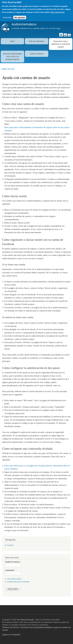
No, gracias (20, 17)
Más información (58, 12)
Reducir (69, 35)
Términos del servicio (11, 627)
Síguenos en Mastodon (11, 635)
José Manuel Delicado (25, 620)
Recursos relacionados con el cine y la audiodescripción (12, 57)
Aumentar (61, 35)
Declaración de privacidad (31, 627)
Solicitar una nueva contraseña (18, 582)
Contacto (10, 545)
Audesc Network (37, 54)
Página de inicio (8, 69)
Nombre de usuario (13, 562)
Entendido (7, 17)
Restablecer (65, 35)
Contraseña (10, 570)
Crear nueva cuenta (14, 579)
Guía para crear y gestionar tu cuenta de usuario (61, 44)
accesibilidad (47, 627)
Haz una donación (37, 41)
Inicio (12, 41)
